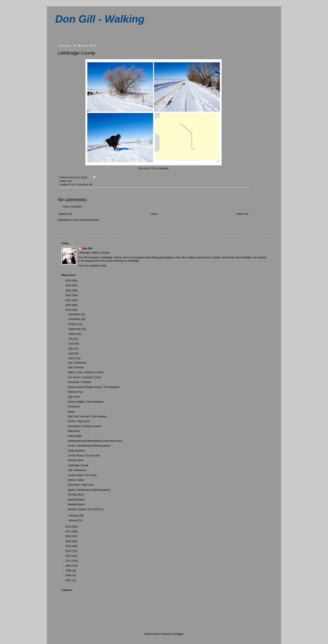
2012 (69, 556)
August (73, 334)
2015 (69, 541)
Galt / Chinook (76, 367)
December (75, 314)
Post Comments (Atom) (86, 220)
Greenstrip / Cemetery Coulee (84, 426)
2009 (69, 571)
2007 (69, 580)
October (73, 324)
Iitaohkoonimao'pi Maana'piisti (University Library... (96, 441)
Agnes (71, 412)
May (71, 349)
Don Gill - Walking (100, 19)
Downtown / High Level (81, 485)
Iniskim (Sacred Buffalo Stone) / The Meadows (94, 387)
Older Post (242, 214)
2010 (69, 566)
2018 (69, 527)
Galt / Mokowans (77, 363)
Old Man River (76, 460)
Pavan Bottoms (76, 451)
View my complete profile (92, 266)
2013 (69, 551)
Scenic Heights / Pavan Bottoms (86, 402)
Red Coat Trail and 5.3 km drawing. (87, 416)
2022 (69, 295)
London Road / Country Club (84, 456)
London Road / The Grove (82, 475)
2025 (69, 281)
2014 (69, 546)
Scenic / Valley (76, 480)
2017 (69, 531)
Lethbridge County (78, 465)
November (75, 319)
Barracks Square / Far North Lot (86, 509)
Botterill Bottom (76, 500)
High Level (74, 397)
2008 (69, 575)
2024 (69, 286)
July (71, 339)
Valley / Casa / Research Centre (86, 372)
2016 (69, 536)
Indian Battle (75, 436)
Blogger (179, 634)
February (74, 516)
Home (154, 214)
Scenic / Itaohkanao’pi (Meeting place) (89, 446)
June (71, 344)
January (73, 520)
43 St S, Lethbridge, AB (80, 184)
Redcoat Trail (75, 392)
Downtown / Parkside (80, 382)
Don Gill (87, 248)
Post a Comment (72, 207)
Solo (70, 181)
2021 (69, 300)
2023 (69, 291)
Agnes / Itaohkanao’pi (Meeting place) (89, 490)
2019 (69, 310)
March (72, 358)
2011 (69, 561)
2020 (69, 305)
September (75, 329)
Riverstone (74, 407)
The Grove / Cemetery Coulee (85, 377)
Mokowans (74, 431)
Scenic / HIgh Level (79, 421)
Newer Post (65, 214)
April (71, 353)
